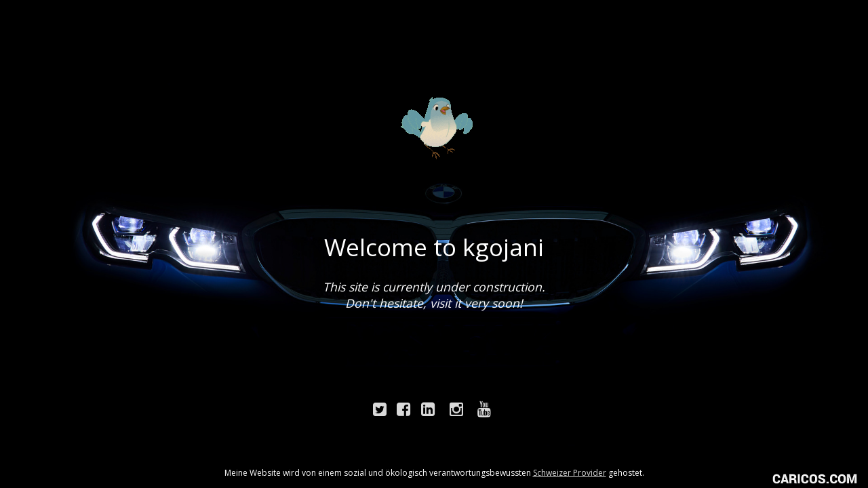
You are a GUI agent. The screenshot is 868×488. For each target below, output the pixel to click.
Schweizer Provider (570, 473)
